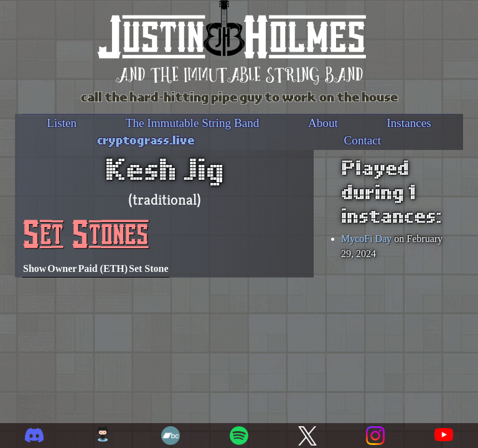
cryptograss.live (146, 139)
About (323, 123)
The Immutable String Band (193, 123)
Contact (362, 140)
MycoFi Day (366, 239)
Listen (62, 123)
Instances (409, 123)
